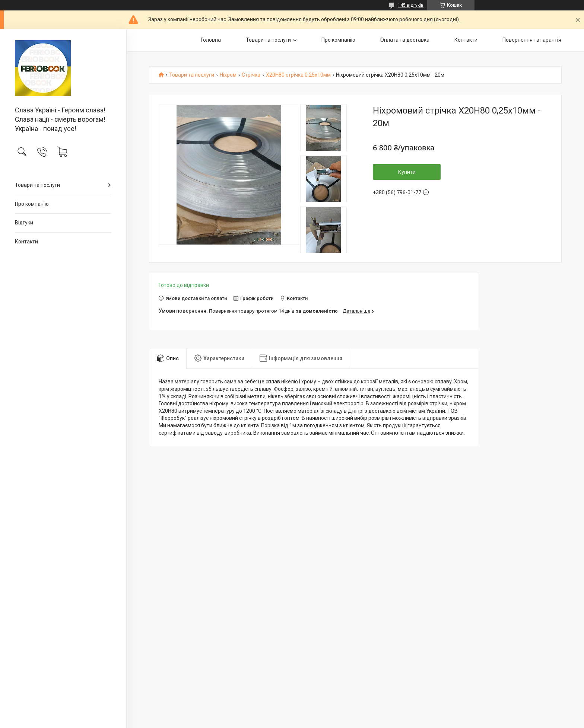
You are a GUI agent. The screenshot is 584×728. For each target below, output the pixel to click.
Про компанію (32, 204)
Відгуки (24, 223)
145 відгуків (411, 5)
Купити (407, 172)
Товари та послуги (37, 185)
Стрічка (251, 75)
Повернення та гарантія (532, 40)
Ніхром (228, 75)
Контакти (26, 242)
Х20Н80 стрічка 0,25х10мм (298, 75)
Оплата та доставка (405, 40)
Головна (211, 40)
